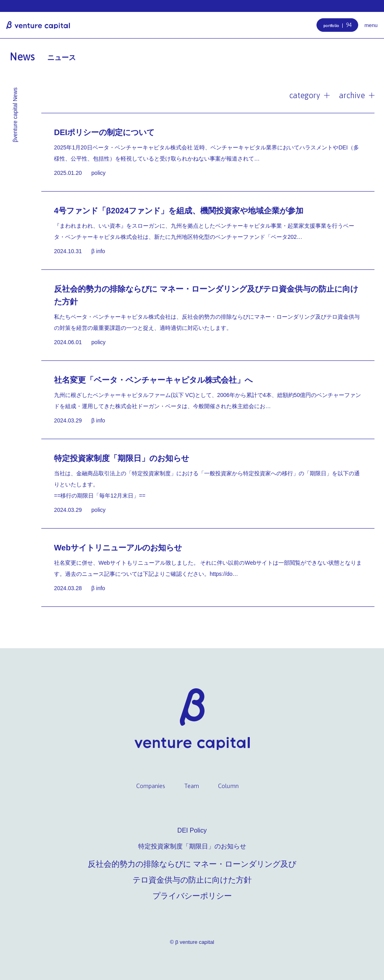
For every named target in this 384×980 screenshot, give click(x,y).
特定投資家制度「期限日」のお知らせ (192, 846)
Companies (151, 786)
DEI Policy (192, 830)
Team (192, 786)
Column (228, 786)
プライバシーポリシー (192, 896)
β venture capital (38, 25)
